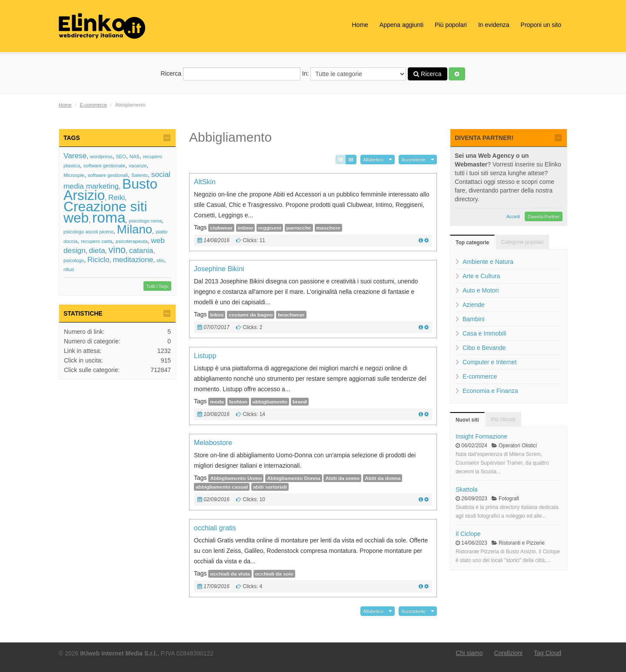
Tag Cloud (548, 653)
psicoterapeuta (132, 241)
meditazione (133, 259)
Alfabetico (373, 160)
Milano (135, 229)
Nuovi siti (467, 420)
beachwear (291, 315)
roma (109, 218)
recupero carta (97, 241)
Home (360, 25)
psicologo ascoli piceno (88, 232)
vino (117, 250)
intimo (245, 228)
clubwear (221, 228)
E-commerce (93, 105)
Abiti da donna (383, 478)
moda (217, 402)
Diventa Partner (544, 216)
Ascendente (414, 160)
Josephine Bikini (219, 269)
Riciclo (98, 259)
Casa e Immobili (484, 333)
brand (300, 402)
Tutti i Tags (157, 286)
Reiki (117, 197)
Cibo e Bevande (484, 348)
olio (160, 260)
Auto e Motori (481, 290)
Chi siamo (469, 653)
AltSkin (205, 182)
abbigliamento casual (222, 487)
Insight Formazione (481, 436)
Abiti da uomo (342, 478)
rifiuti (69, 269)
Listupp (205, 356)
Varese (75, 156)
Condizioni (508, 653)
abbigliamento (270, 402)
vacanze (138, 166)
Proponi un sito (541, 25)
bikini (217, 315)
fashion (238, 402)
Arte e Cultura (481, 276)
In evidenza (494, 25)
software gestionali (108, 175)
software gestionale (104, 166)
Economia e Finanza (490, 391)
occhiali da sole (274, 574)
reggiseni (270, 228)
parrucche (299, 228)
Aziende (474, 305)
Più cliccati (503, 419)
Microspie (74, 175)
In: (354, 74)
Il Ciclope (468, 534)
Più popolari (451, 25)
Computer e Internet (490, 362)
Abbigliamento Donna (293, 478)
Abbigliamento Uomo (236, 478)
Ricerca (231, 74)
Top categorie (472, 243)
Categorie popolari (522, 242)
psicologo (74, 260)
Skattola (467, 489)
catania (141, 250)
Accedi (513, 216)
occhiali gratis (215, 528)
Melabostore (213, 443)
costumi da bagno (251, 315)
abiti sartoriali (270, 487)
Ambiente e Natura (488, 262)
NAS (135, 156)
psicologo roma (145, 221)
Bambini (474, 319)
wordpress (101, 156)
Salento (140, 175)
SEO (121, 156)
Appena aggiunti (401, 25)
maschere (328, 228)
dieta (97, 250)
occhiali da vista (230, 574)
